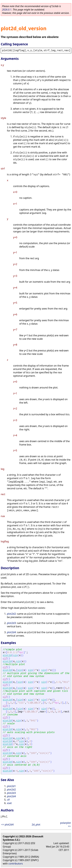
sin (15, 656)
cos (21, 744)
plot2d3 (11, 623)
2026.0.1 (7, 10)
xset (9, 803)
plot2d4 (11, 632)
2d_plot (36, 825)
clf (5, 659)
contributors (16, 864)
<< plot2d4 (7, 825)
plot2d (7, 656)
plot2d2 (11, 614)
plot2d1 (11, 786)
